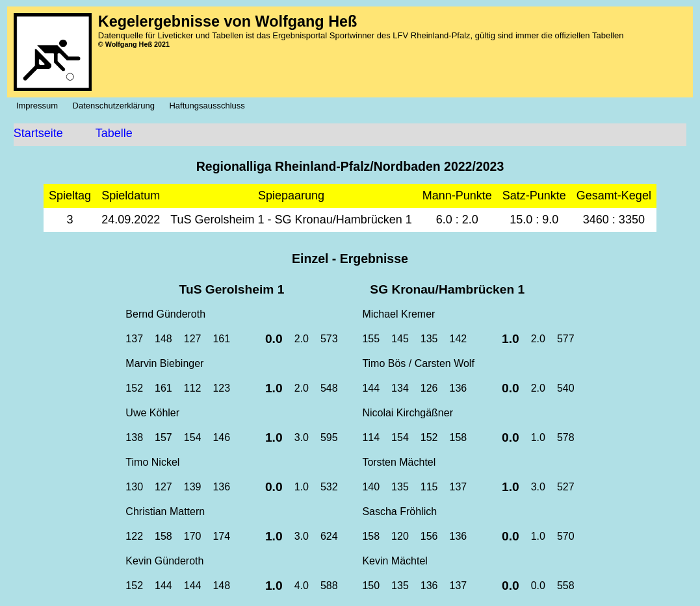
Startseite (38, 133)
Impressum (41, 106)
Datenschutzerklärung (117, 106)
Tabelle (114, 133)
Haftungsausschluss (210, 106)
